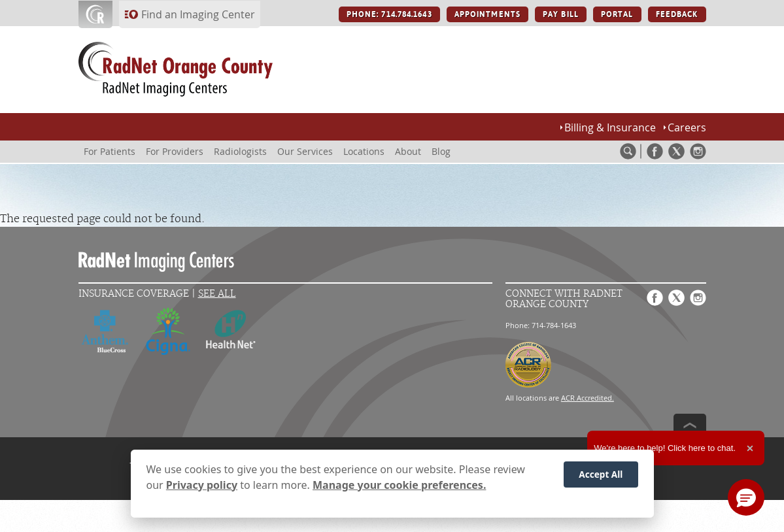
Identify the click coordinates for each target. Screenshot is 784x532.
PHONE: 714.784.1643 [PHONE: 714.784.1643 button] (389, 14)
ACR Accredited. (588, 398)
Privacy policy (202, 488)
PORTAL (617, 14)
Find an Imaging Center (198, 14)
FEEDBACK (677, 14)
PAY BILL (561, 14)
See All (217, 294)
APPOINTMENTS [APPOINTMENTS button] (487, 14)
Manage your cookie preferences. (399, 488)
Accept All (601, 477)
